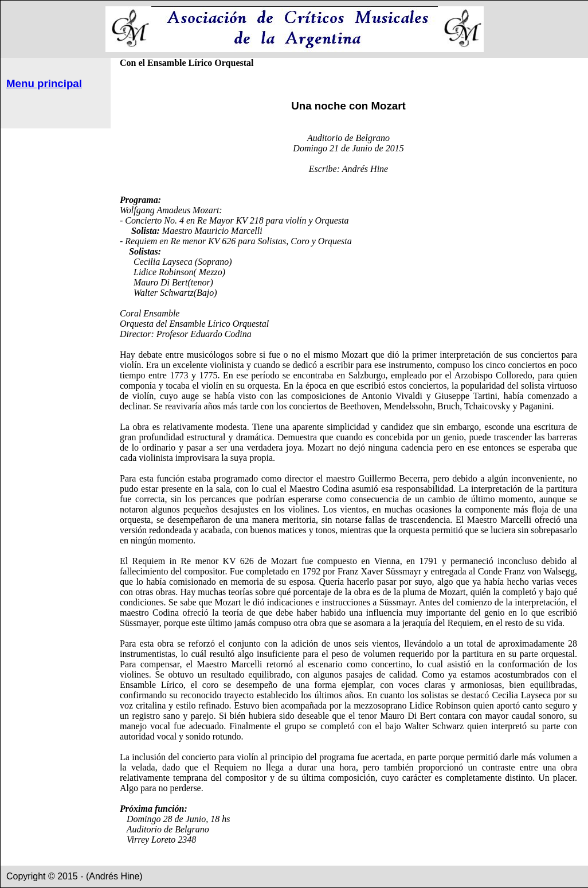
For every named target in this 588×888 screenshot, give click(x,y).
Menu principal (44, 83)
